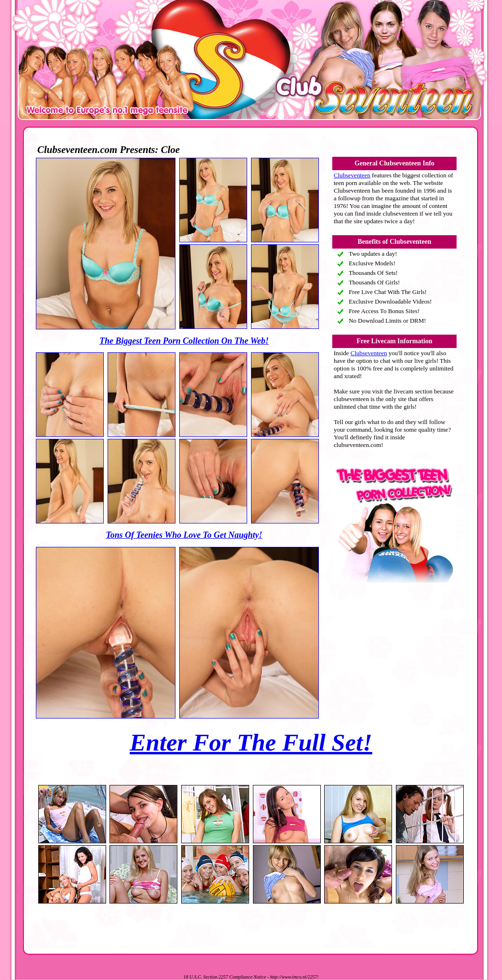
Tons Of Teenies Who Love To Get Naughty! (184, 535)
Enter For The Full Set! (251, 742)
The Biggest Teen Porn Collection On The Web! (184, 341)
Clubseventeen (352, 175)
